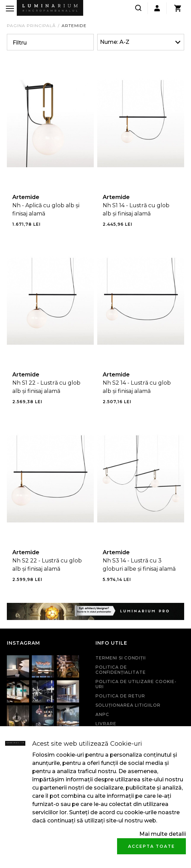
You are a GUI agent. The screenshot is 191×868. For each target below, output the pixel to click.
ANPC (102, 714)
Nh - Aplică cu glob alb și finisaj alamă (46, 209)
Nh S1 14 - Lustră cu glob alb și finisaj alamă (136, 209)
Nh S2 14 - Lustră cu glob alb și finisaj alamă (137, 387)
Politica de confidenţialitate (121, 670)
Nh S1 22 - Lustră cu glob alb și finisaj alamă (46, 387)
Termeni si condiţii (121, 658)
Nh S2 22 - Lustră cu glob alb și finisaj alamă (47, 565)
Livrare (106, 724)
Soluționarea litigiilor (128, 705)
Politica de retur (120, 696)
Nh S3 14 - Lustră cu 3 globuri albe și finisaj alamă (139, 565)
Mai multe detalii (163, 834)
